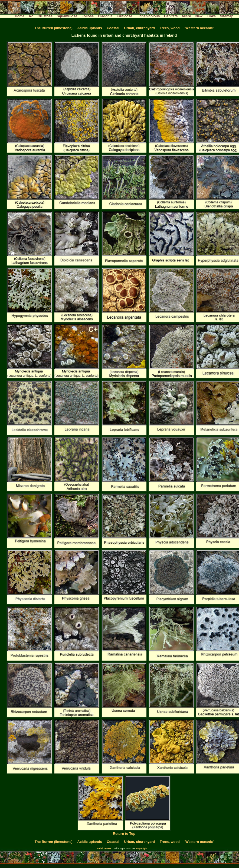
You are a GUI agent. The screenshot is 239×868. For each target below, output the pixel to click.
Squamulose (67, 16)
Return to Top (124, 834)
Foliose (88, 16)
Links (211, 16)
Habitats (171, 16)
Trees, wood (170, 28)
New (199, 16)
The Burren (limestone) (54, 28)
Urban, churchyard (139, 28)
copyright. (142, 849)
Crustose (45, 16)
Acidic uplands (90, 28)
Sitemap (227, 16)
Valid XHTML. (105, 849)
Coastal (113, 28)
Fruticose (125, 16)
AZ (31, 16)
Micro (186, 16)
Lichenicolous (148, 16)
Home (20, 16)
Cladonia (105, 16)
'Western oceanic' (199, 28)
